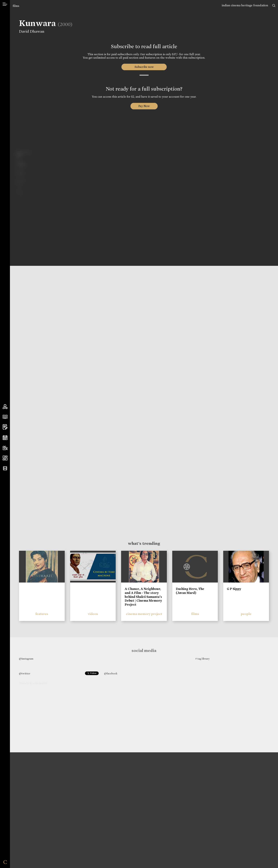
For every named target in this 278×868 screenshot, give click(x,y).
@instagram (26, 659)
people (246, 614)
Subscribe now (144, 67)
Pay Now (144, 106)
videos (93, 614)
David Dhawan (29, 31)
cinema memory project (144, 614)
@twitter (25, 673)
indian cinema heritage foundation (245, 5)
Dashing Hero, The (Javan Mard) (190, 591)
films (16, 6)
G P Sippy (234, 589)
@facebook (111, 673)
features (42, 614)
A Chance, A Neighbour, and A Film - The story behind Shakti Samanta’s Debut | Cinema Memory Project (143, 597)
